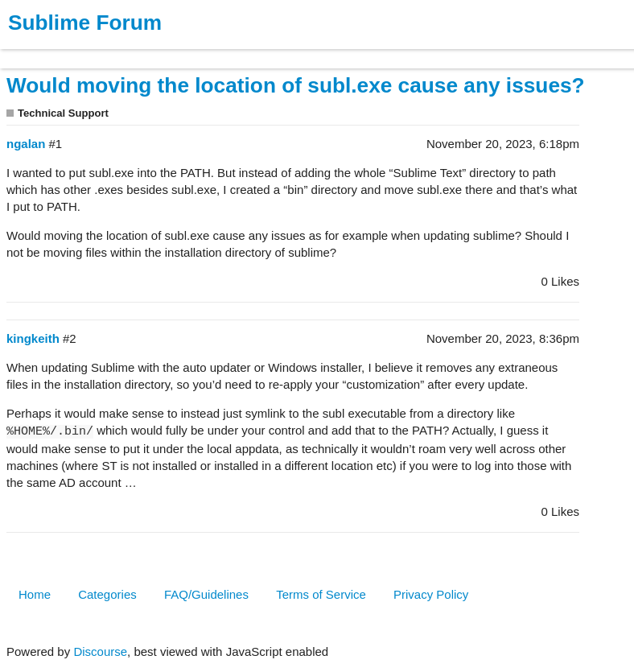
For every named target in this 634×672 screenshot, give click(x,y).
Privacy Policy (431, 594)
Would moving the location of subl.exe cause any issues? (296, 85)
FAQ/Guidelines (206, 594)
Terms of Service (321, 594)
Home (35, 594)
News (169, 51)
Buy (104, 51)
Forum (221, 51)
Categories (107, 594)
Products (49, 51)
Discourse (100, 651)
